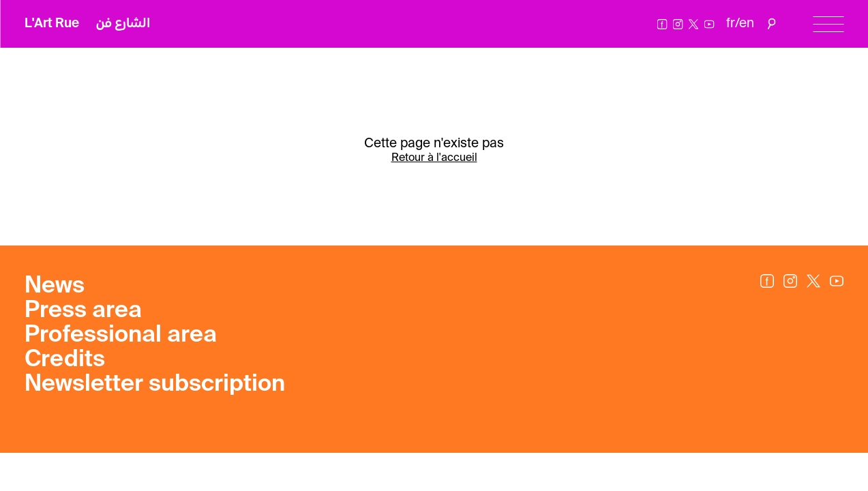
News (55, 286)
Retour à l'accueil (434, 158)
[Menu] (828, 24)
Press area (83, 311)
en (747, 24)
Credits (65, 360)
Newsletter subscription (155, 385)
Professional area (121, 336)
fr (731, 24)
